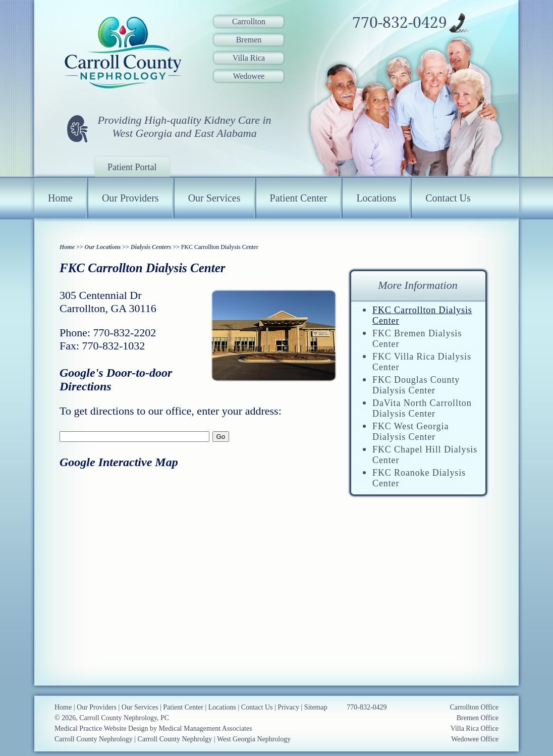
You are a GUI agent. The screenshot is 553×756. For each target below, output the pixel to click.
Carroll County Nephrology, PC (124, 718)
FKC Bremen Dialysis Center (417, 339)
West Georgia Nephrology (254, 739)
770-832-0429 (400, 23)
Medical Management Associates (206, 728)
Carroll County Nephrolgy (175, 739)
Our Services (214, 198)
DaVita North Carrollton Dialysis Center (422, 408)
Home (60, 198)
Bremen (249, 40)
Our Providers (130, 198)
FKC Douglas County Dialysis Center (416, 385)
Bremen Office (478, 718)
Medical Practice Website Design (101, 728)
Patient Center (299, 198)
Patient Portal (132, 167)
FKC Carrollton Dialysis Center (422, 315)
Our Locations (103, 247)
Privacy (288, 707)
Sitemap (316, 707)
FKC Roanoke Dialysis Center (419, 478)
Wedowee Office (475, 739)
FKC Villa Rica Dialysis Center (422, 362)
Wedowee (249, 76)
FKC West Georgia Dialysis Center (410, 432)
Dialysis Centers (151, 247)
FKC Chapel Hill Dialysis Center (425, 455)
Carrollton (249, 21)
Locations (376, 198)
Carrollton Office (474, 707)
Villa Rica (249, 58)
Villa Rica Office (475, 728)
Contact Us (448, 198)
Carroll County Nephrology (94, 739)
